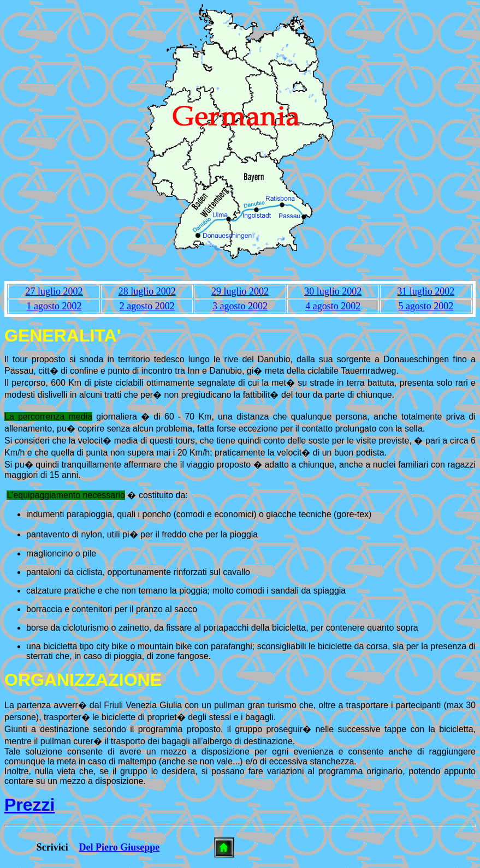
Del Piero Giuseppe (120, 847)
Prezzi (29, 805)
